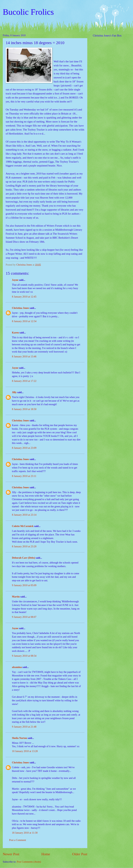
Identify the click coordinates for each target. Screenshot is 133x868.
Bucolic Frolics (28, 12)
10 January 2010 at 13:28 (25, 751)
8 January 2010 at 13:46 (24, 357)
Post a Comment (18, 840)
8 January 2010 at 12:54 (24, 321)
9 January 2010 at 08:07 (24, 617)
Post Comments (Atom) (29, 862)
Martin (16, 597)
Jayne (15, 280)
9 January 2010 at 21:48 (24, 727)
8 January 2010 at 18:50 (24, 409)
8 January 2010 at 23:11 (24, 476)
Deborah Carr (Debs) (23, 558)
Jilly (14, 392)
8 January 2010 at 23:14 (24, 515)
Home (46, 854)
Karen (15, 333)
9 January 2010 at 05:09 (24, 585)
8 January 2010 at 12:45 (24, 297)
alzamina (17, 667)
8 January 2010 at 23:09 (24, 448)
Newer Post (11, 854)
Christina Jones (20, 308)
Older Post (80, 854)
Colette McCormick (23, 526)
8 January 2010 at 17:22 (24, 381)
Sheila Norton (19, 738)
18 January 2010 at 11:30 (25, 833)
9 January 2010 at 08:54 (24, 656)
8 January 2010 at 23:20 (24, 546)
